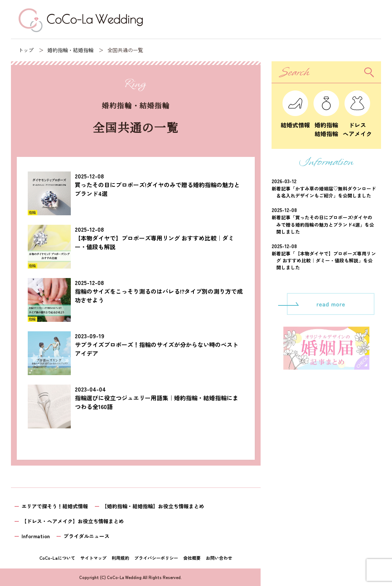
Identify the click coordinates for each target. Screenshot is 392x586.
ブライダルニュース (87, 536)
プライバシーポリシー (156, 558)
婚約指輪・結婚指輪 (70, 50)
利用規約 (120, 558)
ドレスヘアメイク (357, 125)
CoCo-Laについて (57, 558)
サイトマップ (93, 558)
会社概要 (192, 558)
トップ (26, 50)
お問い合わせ (219, 558)
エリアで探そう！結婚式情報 (55, 506)
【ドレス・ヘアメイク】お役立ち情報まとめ (73, 521)
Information (36, 536)
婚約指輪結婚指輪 (326, 125)
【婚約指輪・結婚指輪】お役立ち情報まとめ (153, 506)
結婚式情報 (295, 120)
